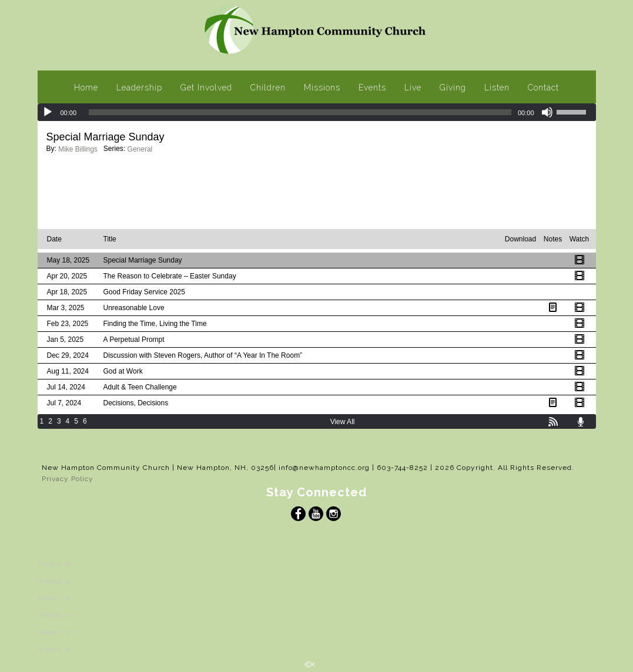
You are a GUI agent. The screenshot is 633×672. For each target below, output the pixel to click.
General (140, 149)
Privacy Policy (68, 479)
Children (268, 88)
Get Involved (206, 88)
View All (343, 422)
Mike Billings (78, 149)
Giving (453, 88)
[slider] (300, 112)
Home (86, 88)
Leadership (139, 88)
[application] (317, 112)
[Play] (48, 112)
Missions (322, 88)
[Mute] (547, 112)
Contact (543, 88)
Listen (497, 88)
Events (372, 88)
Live (413, 88)
